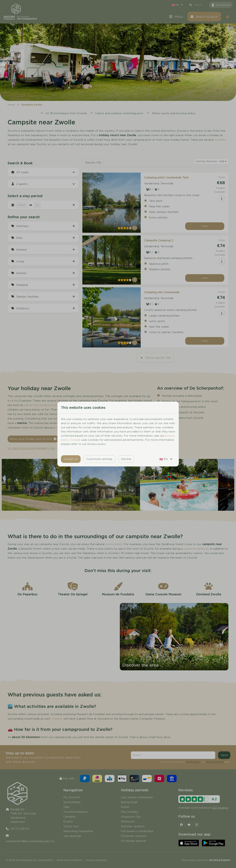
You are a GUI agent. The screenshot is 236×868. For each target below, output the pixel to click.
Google (75, 440)
